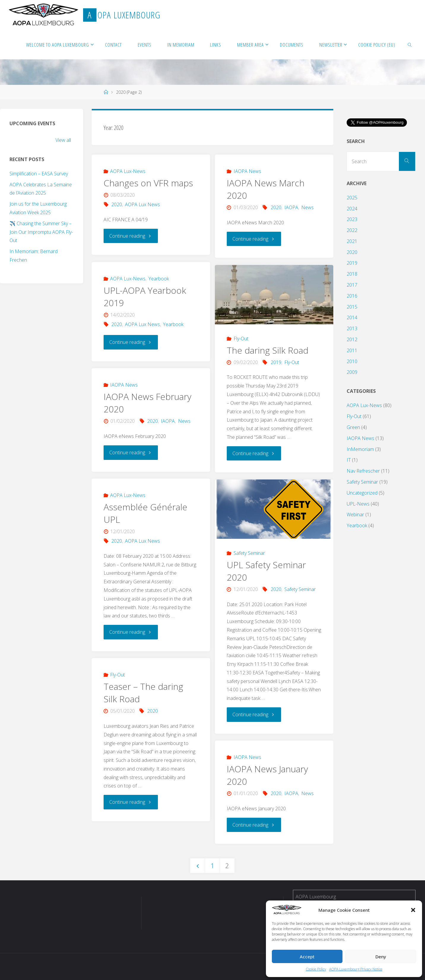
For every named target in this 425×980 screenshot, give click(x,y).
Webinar (355, 514)
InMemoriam (360, 449)
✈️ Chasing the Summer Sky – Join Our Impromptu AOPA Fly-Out (41, 232)
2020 (117, 204)
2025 (352, 198)
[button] (413, 910)
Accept (307, 957)
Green (353, 427)
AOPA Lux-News (128, 171)
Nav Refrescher (363, 471)
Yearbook (159, 279)
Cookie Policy (316, 969)
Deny (381, 957)
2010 (352, 361)
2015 (352, 307)
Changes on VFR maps (148, 183)
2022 (352, 230)
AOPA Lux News (142, 204)
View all (63, 140)
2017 (352, 285)
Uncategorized (362, 493)
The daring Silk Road (268, 350)
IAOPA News (247, 171)
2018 (352, 274)
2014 (352, 317)
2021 (352, 241)
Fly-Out (241, 339)
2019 (276, 362)
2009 (352, 372)
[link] (410, 45)
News (307, 207)
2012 (352, 339)
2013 (352, 328)
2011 (352, 350)
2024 (352, 209)
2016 (352, 296)
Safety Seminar (249, 553)
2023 (352, 219)
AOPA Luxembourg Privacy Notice (356, 969)
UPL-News (358, 504)
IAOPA (291, 207)
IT (349, 460)
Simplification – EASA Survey (39, 174)
